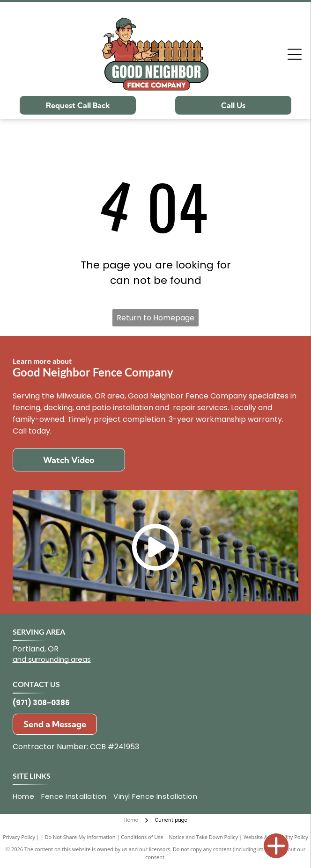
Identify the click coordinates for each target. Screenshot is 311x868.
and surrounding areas (52, 659)
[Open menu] (295, 54)
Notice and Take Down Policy (204, 837)
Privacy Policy (19, 837)
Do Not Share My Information (80, 837)
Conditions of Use (142, 837)
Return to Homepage (155, 318)
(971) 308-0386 (41, 703)
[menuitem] (27, 797)
